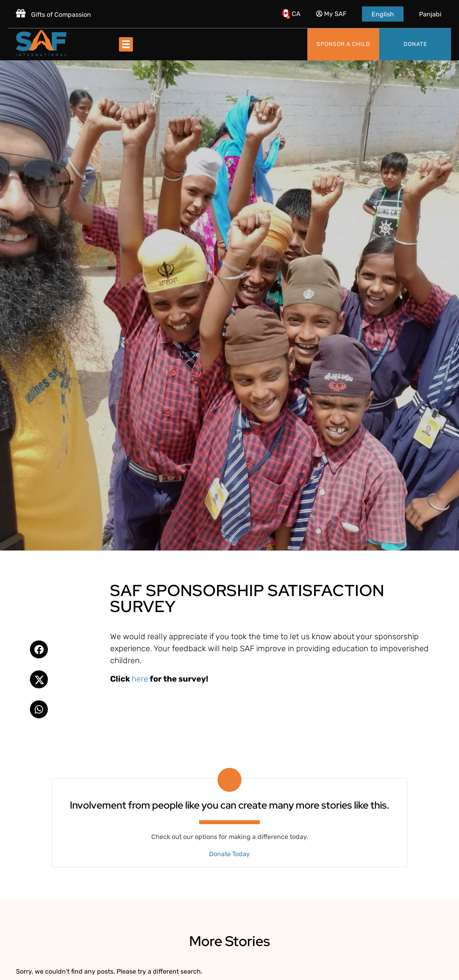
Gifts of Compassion (53, 15)
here (140, 679)
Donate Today (229, 854)
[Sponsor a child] (343, 44)
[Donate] (415, 44)
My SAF (331, 14)
